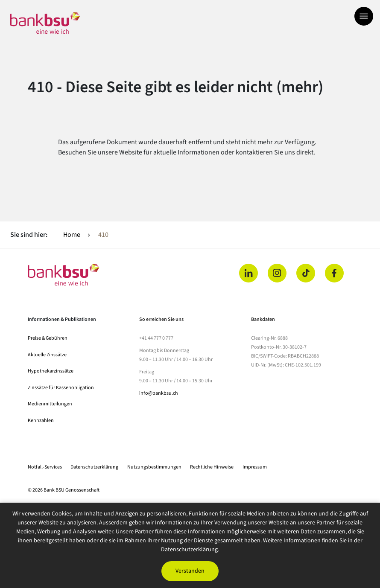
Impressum (255, 467)
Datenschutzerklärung (94, 467)
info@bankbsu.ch (159, 393)
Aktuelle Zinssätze (47, 355)
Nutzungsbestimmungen (154, 467)
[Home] (106, 275)
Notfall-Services (45, 467)
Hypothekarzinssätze (51, 371)
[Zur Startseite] (45, 23)
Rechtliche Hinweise (212, 467)
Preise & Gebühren (48, 338)
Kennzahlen (41, 421)
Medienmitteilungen (50, 404)
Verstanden (190, 571)
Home (72, 235)
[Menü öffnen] (364, 16)
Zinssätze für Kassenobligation (61, 388)
